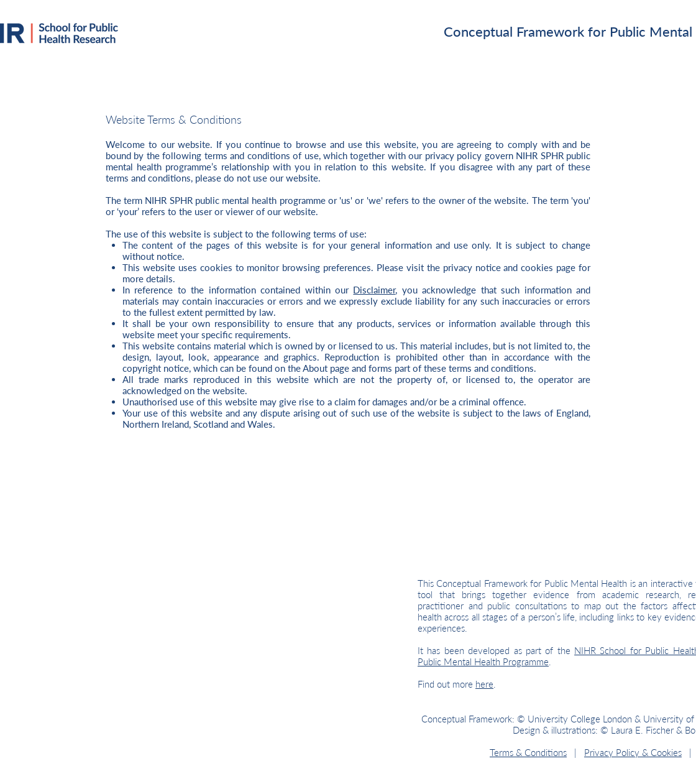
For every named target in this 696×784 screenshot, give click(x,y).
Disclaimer (374, 290)
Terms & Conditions (528, 752)
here (484, 684)
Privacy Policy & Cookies (633, 752)
